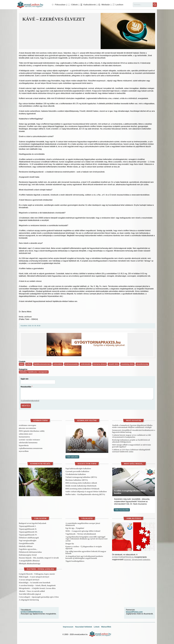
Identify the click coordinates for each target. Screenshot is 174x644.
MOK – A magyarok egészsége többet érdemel (83, 530)
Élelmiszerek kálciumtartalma (30, 551)
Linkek (97, 626)
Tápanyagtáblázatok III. (28, 531)
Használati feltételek (84, 626)
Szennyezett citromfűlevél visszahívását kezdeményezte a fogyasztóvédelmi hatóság (134, 431)
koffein (29, 364)
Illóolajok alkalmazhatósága (30, 563)
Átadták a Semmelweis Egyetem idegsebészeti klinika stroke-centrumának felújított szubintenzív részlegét (132, 426)
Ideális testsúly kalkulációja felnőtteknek (81, 485)
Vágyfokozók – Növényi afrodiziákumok (81, 533)
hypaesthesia (24, 445)
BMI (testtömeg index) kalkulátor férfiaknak (82, 488)
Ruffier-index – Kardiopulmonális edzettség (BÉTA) (85, 494)
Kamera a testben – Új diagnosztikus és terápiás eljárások (84, 547)
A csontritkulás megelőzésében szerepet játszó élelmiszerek (83, 524)
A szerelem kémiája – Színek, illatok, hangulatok (37, 585)
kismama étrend (100, 364)
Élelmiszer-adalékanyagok (29, 537)
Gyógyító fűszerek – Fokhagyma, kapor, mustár (37, 573)
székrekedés (86, 364)
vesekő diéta (114, 364)
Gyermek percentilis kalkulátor (77, 471)
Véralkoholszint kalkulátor (76, 474)
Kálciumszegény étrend (28, 554)
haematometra (24, 436)
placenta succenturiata (27, 428)
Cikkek (74, 5)
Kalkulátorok (90, 5)
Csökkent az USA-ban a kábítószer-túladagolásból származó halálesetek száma (131, 450)
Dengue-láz (70, 543)
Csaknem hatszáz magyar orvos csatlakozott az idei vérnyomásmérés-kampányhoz (131, 436)
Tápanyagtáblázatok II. (28, 528)
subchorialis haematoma (28, 442)
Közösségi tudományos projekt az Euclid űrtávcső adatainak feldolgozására (131, 440)
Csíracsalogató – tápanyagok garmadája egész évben (39, 596)
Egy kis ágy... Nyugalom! (75, 528)
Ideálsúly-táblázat (26, 546)
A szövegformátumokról (30, 401)
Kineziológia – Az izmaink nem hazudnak (35, 582)
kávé (22, 364)
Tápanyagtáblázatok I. (27, 526)
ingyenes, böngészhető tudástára (137, 559)
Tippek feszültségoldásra (75, 561)
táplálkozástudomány (42, 364)
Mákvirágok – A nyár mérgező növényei (34, 576)
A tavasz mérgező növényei (29, 579)
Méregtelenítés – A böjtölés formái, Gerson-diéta (37, 588)
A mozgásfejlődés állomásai (29, 560)
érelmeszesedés (72, 364)
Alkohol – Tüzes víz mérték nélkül (32, 591)
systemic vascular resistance (29, 439)
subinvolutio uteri (26, 433)
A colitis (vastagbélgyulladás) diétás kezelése (130, 491)
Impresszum (68, 626)
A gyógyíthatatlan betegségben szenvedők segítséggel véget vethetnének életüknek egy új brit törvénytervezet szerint (87, 538)
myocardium (24, 451)
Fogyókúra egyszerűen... (28, 549)
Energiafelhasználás (26, 543)
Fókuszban (60, 5)
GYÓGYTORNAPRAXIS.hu (123, 557)
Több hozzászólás (122, 509)
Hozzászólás (26, 387)
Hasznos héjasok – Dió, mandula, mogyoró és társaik (39, 557)
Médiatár (106, 5)
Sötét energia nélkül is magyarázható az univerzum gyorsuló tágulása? (131, 445)
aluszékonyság (142, 364)
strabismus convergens (27, 425)
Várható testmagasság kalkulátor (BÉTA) (81, 477)
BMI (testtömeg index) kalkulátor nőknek (81, 482)
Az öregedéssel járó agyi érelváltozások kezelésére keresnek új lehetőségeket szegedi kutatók (84, 557)
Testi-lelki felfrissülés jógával (30, 594)
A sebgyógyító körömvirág (29, 599)
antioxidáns (58, 364)
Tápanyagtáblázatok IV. (28, 534)
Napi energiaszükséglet (28, 540)
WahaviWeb (106, 626)
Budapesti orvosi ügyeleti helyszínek (33, 523)
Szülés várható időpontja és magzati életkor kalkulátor (86, 491)
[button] (128, 31)
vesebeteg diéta (127, 364)
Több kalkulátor (72, 456)
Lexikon (119, 5)
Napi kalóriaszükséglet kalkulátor (82, 449)
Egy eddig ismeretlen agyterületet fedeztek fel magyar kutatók (86, 552)
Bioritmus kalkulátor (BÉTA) (77, 479)
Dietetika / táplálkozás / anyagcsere (34, 372)
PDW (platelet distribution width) (32, 431)
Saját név (25, 379)
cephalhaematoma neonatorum (31, 448)
